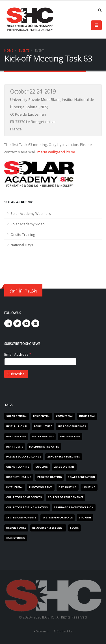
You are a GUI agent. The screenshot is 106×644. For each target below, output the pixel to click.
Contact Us (64, 631)
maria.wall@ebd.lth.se (56, 152)
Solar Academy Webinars (31, 213)
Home (9, 50)
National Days (22, 245)
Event (39, 50)
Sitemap (42, 631)
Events (24, 50)
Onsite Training (23, 234)
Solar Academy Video (28, 224)
